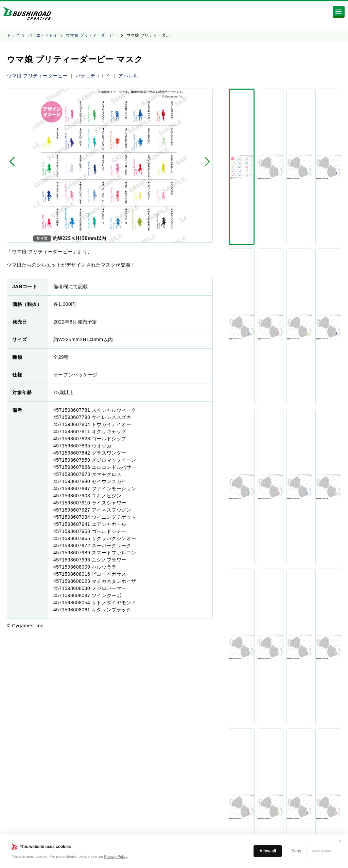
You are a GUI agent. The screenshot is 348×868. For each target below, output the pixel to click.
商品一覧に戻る (174, 645)
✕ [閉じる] (340, 841)
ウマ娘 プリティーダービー (92, 35)
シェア (268, 296)
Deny (296, 851)
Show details (321, 851)
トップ (13, 35)
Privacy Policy (116, 856)
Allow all (268, 851)
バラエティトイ (43, 35)
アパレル (128, 76)
